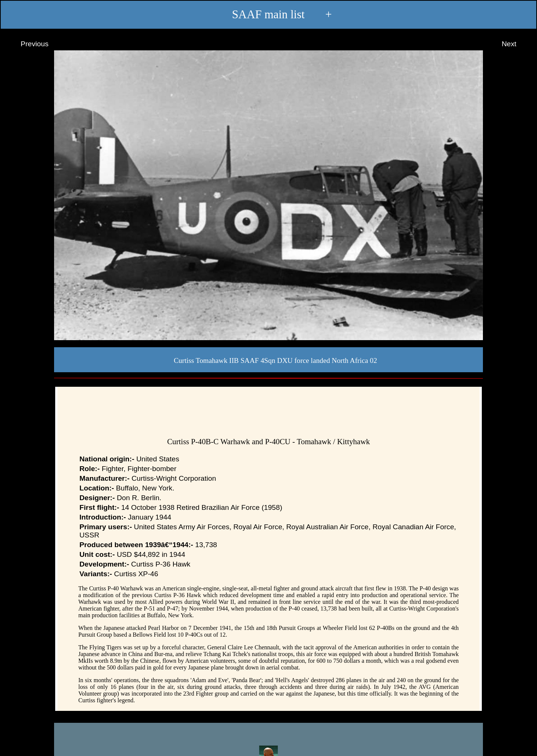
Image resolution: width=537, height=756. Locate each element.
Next (516, 44)
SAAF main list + (268, 15)
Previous (28, 44)
